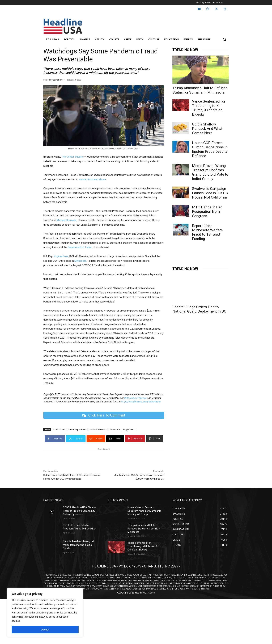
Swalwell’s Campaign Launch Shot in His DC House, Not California (210, 193)
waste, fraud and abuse (92, 179)
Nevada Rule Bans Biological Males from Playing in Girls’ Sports (78, 545)
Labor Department (77, 429)
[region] (45, 613)
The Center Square (72, 157)
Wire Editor (59, 80)
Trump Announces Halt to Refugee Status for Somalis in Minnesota (200, 90)
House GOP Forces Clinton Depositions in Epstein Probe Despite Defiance (210, 149)
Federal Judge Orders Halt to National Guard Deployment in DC (199, 309)
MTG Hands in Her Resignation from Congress (207, 212)
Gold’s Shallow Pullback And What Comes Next (207, 129)
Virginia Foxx (61, 256)
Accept (45, 630)
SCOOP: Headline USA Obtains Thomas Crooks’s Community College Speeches (80, 511)
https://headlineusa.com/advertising (141, 402)
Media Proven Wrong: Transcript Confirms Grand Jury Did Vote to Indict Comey (210, 172)
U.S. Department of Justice (145, 329)
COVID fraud (59, 429)
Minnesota (80, 261)
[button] (224, 39)
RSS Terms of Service (135, 398)
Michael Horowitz (67, 220)
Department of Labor (80, 247)
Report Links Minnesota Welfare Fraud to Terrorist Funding (207, 232)
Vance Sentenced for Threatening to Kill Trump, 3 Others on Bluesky (209, 108)
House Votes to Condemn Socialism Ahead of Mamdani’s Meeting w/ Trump (144, 511)
